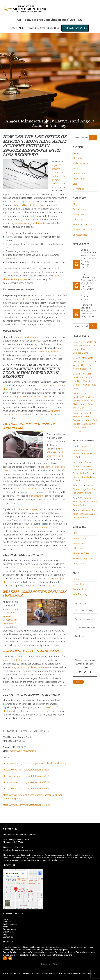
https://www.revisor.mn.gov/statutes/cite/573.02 (26, 789)
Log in (76, 579)
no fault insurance (36, 496)
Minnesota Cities (81, 225)
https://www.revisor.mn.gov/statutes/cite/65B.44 (27, 770)
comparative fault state (29, 489)
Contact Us (78, 189)
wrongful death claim (13, 660)
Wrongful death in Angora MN (32, 651)
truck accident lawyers (26, 509)
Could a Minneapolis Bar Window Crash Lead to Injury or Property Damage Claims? (89, 259)
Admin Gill (78, 486)
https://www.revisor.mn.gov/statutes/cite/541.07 (26, 805)
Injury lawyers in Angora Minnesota (28, 223)
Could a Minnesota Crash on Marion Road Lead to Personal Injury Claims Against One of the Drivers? (84, 401)
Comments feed (81, 589)
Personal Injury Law (82, 230)
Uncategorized (80, 235)
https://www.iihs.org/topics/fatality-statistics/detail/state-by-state (35, 763)
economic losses (21, 299)
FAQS (76, 169)
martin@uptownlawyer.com (23, 751)
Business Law (80, 209)
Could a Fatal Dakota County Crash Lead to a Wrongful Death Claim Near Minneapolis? (88, 282)
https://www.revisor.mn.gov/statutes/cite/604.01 (26, 782)
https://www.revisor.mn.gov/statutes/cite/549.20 (26, 776)
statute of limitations (26, 568)
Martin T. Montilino (50, 9)
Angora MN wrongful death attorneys (30, 667)
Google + (10, 958)
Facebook (5, 958)
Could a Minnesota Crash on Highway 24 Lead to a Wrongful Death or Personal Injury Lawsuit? (88, 307)
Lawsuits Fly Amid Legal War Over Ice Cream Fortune (85, 489)
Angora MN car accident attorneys (31, 396)
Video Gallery (79, 179)
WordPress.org (80, 594)
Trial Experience (80, 163)
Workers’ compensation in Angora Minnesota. (35, 594)
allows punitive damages (29, 337)
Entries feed (79, 584)
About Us (77, 158)
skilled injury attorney (49, 352)
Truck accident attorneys (37, 527)
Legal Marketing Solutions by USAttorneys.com (76, 973)
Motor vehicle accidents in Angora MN (29, 426)
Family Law (78, 214)
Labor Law (78, 220)
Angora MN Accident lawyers (28, 205)
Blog (75, 184)
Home (76, 153)
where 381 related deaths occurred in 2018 (56, 452)
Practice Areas (80, 174)
